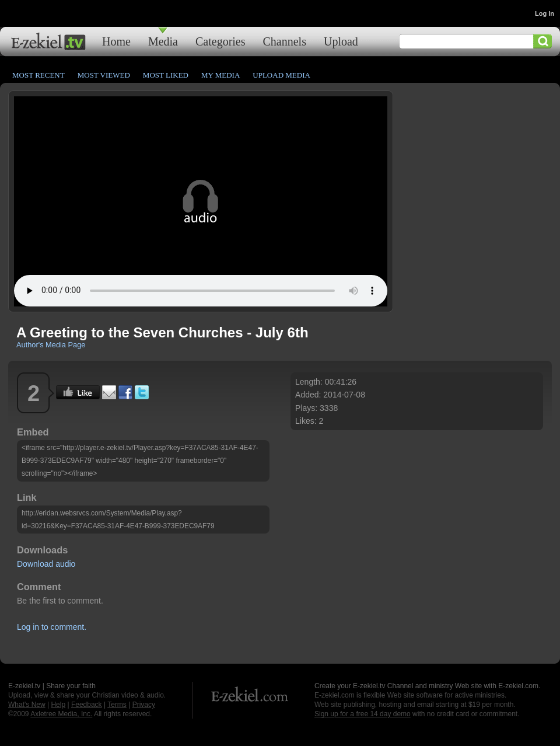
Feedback (87, 705)
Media (163, 41)
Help (58, 705)
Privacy (144, 705)
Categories (220, 41)
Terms (117, 705)
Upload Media (281, 75)
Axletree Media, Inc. (61, 714)
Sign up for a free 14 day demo (363, 714)
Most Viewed (104, 75)
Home (116, 41)
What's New (27, 705)
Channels (285, 41)
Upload (341, 41)
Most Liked (166, 75)
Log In (545, 13)
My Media (220, 75)
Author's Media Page (51, 345)
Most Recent (38, 75)
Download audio (46, 564)
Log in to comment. (52, 627)
